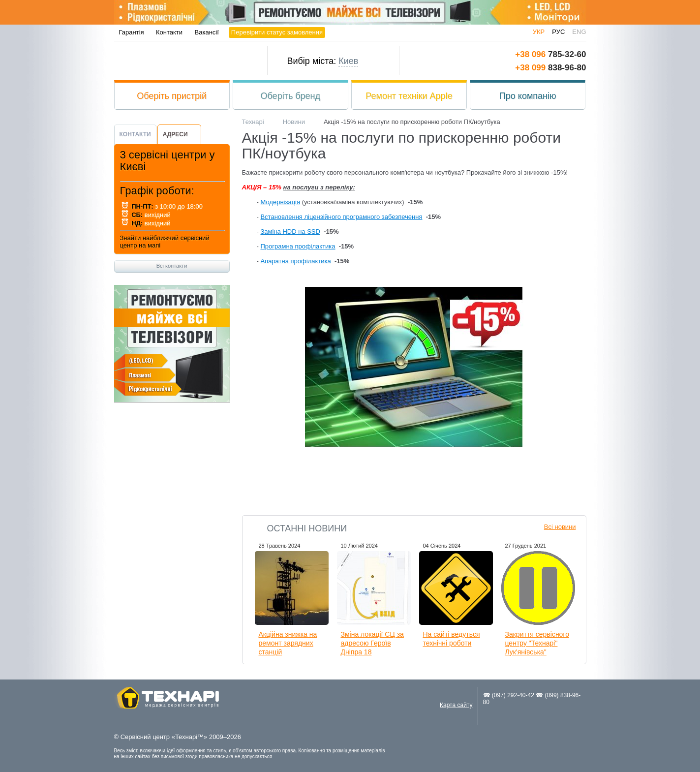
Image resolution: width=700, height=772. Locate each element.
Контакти (169, 32)
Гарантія (132, 32)
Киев (348, 61)
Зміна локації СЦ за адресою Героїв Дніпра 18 (372, 643)
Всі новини (560, 527)
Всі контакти (172, 266)
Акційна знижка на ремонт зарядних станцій (288, 643)
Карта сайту (456, 705)
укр (539, 32)
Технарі (182, 61)
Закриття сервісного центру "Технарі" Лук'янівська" (537, 643)
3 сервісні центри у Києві (167, 161)
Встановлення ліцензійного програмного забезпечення (341, 217)
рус (558, 32)
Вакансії (207, 32)
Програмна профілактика (298, 246)
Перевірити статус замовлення (277, 32)
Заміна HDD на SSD (290, 232)
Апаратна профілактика (295, 261)
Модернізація (280, 202)
